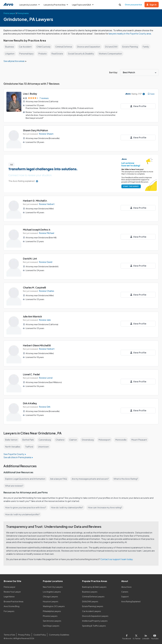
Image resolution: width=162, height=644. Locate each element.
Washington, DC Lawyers (54, 606)
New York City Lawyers (53, 587)
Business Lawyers (90, 592)
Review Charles (47, 291)
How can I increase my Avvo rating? (106, 507)
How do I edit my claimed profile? (68, 507)
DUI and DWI (113, 47)
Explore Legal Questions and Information (26, 479)
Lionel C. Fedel (31, 374)
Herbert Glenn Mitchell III (37, 345)
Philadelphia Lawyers (52, 611)
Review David (46, 262)
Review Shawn (46, 134)
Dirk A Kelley (30, 403)
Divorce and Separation (90, 47)
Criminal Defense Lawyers (93, 597)
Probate (43, 54)
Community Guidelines (59, 635)
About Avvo (126, 587)
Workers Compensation (111, 54)
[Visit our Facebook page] (128, 636)
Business (10, 47)
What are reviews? (14, 486)
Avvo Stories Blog (11, 606)
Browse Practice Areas (14, 601)
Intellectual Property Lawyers (95, 621)
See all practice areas (14, 61)
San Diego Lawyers (51, 626)
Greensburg (89, 440)
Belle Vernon (11, 440)
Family (147, 47)
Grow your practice (133, 5)
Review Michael (47, 233)
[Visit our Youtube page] (154, 636)
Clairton (74, 440)
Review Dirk (45, 407)
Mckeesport (106, 440)
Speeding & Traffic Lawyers (94, 626)
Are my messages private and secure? (91, 479)
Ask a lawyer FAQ (59, 479)
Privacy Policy (24, 635)
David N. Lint (30, 258)
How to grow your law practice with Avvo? (26, 507)
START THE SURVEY (131, 186)
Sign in (152, 5)
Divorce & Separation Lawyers (95, 616)
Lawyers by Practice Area (56, 5)
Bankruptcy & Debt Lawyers (94, 587)
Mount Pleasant (141, 440)
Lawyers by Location (30, 5)
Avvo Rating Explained (131, 601)
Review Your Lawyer (12, 592)
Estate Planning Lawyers (93, 606)
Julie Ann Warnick (33, 316)
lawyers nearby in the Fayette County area (131, 34)
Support (125, 597)
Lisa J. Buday (30, 94)
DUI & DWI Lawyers (90, 601)
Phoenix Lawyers (50, 616)
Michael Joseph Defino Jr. (37, 230)
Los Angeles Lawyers (52, 592)
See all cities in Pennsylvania (17, 457)
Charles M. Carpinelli (35, 287)
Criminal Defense (65, 47)
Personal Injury (27, 54)
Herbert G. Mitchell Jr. (35, 201)
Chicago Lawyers (50, 597)
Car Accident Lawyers (92, 611)
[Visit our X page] (137, 636)
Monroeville (123, 440)
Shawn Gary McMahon (36, 130)
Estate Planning (132, 47)
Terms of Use (9, 635)
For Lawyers (9, 611)
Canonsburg (45, 440)
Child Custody (44, 47)
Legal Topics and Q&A (84, 5)
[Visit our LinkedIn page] (146, 636)
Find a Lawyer (10, 587)
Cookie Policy (39, 635)
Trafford (30, 447)
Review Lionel (46, 378)
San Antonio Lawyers (52, 621)
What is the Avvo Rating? (127, 479)
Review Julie (45, 320)
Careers (125, 592)
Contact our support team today (117, 559)
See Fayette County (13, 454)
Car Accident (25, 47)
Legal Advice (9, 597)
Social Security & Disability (81, 54)
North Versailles (13, 447)
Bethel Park (28, 440)
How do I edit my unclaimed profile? (23, 514)
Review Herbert (47, 204)
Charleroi (61, 440)
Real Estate (57, 54)
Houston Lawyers (50, 601)
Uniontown (44, 447)
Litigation (10, 54)
